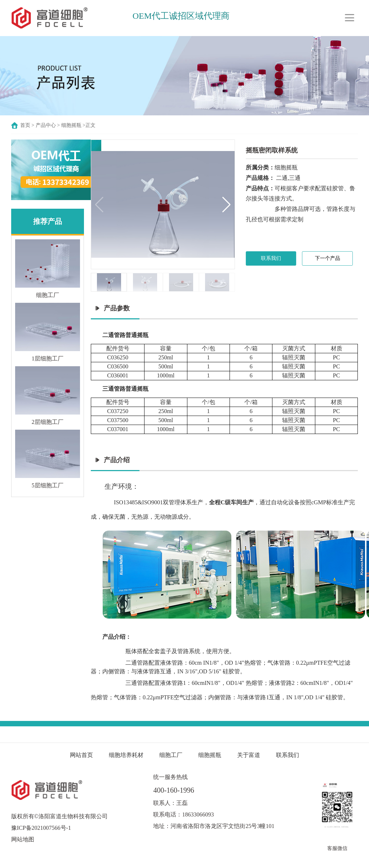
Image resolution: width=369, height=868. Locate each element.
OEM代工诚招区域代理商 (181, 16)
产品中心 (46, 125)
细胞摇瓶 (72, 125)
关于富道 (249, 755)
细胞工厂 (171, 755)
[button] (226, 204)
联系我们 (271, 258)
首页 (25, 125)
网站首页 (81, 755)
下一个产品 (328, 258)
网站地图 (23, 839)
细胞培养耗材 (126, 755)
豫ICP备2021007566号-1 (41, 828)
